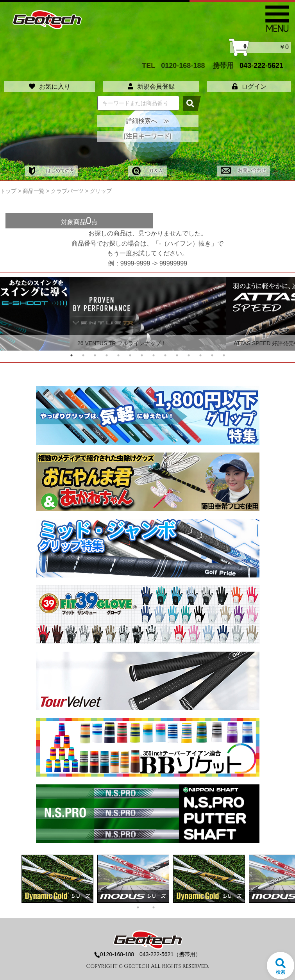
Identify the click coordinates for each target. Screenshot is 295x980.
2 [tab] (83, 355)
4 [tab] (107, 355)
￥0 (260, 47)
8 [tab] (154, 355)
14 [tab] (224, 355)
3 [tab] (95, 355)
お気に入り (50, 86)
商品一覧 (34, 191)
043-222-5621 (261, 65)
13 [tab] (212, 355)
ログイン (249, 86)
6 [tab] (130, 355)
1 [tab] (72, 355)
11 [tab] (189, 355)
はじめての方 (51, 171)
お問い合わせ (243, 170)
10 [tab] (177, 355)
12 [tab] (200, 355)
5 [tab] (118, 355)
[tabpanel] (148, 314)
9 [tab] (165, 355)
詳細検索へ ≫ (148, 121)
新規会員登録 (151, 86)
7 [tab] (142, 355)
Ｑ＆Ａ (147, 171)
